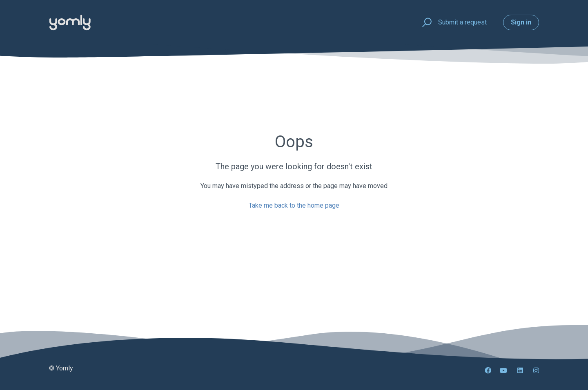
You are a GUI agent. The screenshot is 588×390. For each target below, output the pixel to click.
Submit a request (462, 22)
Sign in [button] (521, 22)
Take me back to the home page (294, 205)
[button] (426, 23)
